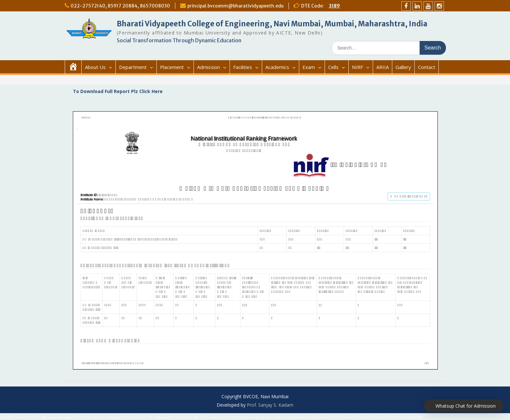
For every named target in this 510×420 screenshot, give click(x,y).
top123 (369, 417)
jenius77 (380, 417)
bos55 (359, 417)
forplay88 (313, 417)
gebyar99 (120, 417)
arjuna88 (404, 417)
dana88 (254, 417)
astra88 (276, 417)
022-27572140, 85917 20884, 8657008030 (120, 6)
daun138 (146, 417)
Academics (277, 67)
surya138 (133, 417)
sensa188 (106, 417)
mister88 (179, 417)
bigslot (243, 417)
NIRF (357, 67)
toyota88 (300, 417)
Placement (172, 67)
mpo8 (95, 417)
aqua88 (167, 417)
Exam (309, 67)
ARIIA (382, 67)
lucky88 (287, 417)
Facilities (243, 67)
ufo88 (157, 417)
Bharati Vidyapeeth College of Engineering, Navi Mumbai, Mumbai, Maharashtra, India (272, 24)
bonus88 (192, 417)
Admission (208, 67)
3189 (334, 6)
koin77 (224, 417)
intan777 (326, 417)
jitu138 (392, 417)
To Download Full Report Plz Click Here (118, 91)
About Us (95, 67)
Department (133, 67)
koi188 (86, 417)
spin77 (203, 417)
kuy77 (338, 417)
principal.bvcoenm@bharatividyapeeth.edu (235, 6)
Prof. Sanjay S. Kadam (270, 405)
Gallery (403, 67)
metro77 (349, 417)
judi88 (233, 417)
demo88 (417, 417)
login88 (265, 417)
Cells (333, 67)
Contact (427, 67)
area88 (214, 417)
